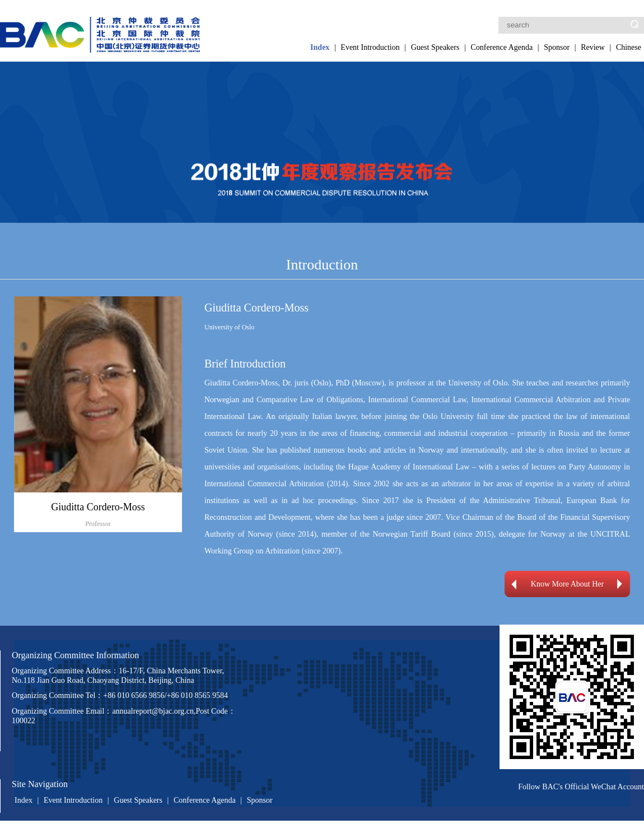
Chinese (629, 47)
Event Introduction (370, 47)
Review (593, 47)
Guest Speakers (435, 47)
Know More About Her (567, 584)
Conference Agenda (501, 47)
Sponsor (557, 47)
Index (320, 47)
